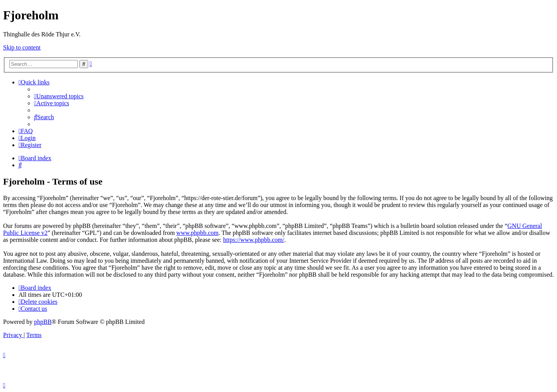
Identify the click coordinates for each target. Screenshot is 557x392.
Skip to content (22, 47)
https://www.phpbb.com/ (254, 240)
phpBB (43, 322)
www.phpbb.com (197, 233)
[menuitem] (59, 96)
